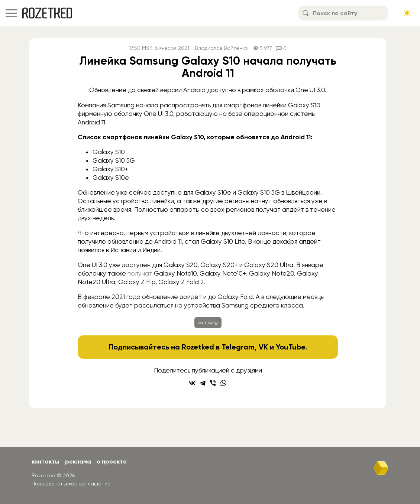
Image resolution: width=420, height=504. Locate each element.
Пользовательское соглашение (71, 484)
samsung (208, 322)
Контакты (46, 461)
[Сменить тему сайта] (407, 13)
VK (263, 347)
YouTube (290, 347)
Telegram (238, 347)
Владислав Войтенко (221, 48)
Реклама (78, 461)
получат (140, 273)
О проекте (112, 461)
